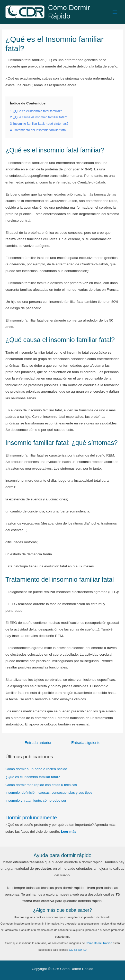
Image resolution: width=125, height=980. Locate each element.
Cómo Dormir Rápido (69, 12)
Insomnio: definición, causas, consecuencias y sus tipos (49, 793)
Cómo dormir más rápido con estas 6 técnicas (41, 785)
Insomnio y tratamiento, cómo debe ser (36, 801)
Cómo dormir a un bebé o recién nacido (36, 769)
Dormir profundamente (31, 818)
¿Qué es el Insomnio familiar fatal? (33, 777)
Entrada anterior (36, 743)
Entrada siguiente (88, 743)
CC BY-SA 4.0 (78, 950)
